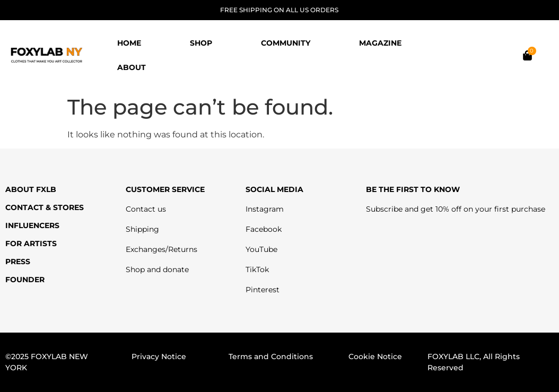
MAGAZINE (380, 43)
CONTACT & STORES (45, 207)
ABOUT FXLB (31, 189)
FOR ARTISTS (31, 243)
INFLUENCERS (32, 225)
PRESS (18, 262)
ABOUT (132, 67)
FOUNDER (25, 280)
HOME (129, 43)
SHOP (201, 43)
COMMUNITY (286, 43)
